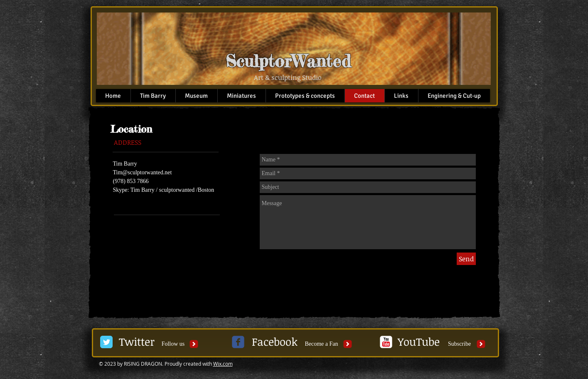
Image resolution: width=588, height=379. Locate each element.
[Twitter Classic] (106, 342)
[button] (173, 344)
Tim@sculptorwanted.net (143, 172)
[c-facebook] (238, 342)
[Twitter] (137, 342)
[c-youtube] (386, 342)
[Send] (466, 259)
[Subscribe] (460, 344)
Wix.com (223, 364)
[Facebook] (275, 342)
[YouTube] (419, 342)
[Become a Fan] (322, 344)
